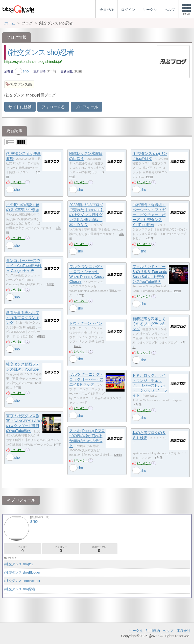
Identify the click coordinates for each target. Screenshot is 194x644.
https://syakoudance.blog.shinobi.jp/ (33, 62)
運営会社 (183, 631)
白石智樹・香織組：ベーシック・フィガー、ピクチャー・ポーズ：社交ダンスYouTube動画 (149, 215)
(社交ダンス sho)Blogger (22, 572)
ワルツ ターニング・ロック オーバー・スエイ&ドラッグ (86, 379)
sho (22, 71)
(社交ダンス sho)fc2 (19, 564)
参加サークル (99, 549)
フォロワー (61, 549)
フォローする (53, 107)
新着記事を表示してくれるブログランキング (23, 318)
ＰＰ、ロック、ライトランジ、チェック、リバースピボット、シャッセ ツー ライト (150, 385)
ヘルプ (168, 631)
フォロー (22, 549)
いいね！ (18, 182)
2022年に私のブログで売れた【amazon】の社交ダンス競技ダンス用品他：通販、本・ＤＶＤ (87, 215)
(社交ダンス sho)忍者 (41, 52)
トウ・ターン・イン (86, 324)
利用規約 (153, 631)
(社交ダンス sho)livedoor (22, 581)
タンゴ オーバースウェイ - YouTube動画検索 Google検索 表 (24, 266)
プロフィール (86, 107)
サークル (136, 631)
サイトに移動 (20, 107)
